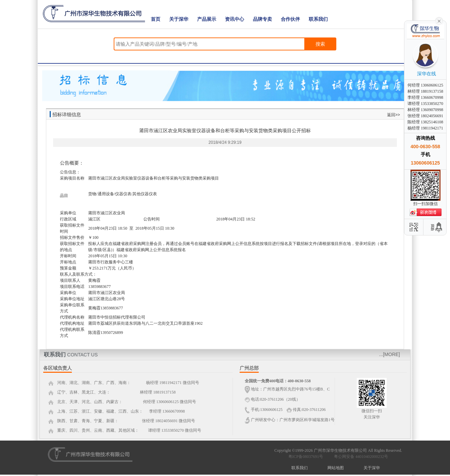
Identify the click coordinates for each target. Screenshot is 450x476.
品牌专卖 (262, 19)
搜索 (320, 44)
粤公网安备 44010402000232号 (359, 457)
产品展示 (207, 19)
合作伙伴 (290, 19)
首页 (156, 19)
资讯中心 (235, 19)
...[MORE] (390, 354)
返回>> (393, 115)
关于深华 (179, 19)
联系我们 (318, 19)
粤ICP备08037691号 (306, 457)
